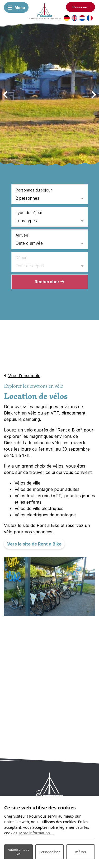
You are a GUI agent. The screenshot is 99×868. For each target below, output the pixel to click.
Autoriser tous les (18, 852)
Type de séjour (29, 213)
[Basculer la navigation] (16, 7)
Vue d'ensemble (24, 376)
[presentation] (5, 95)
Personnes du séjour (34, 190)
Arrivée (22, 235)
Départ (22, 258)
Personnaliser (49, 852)
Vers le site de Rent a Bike (34, 544)
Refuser (81, 852)
